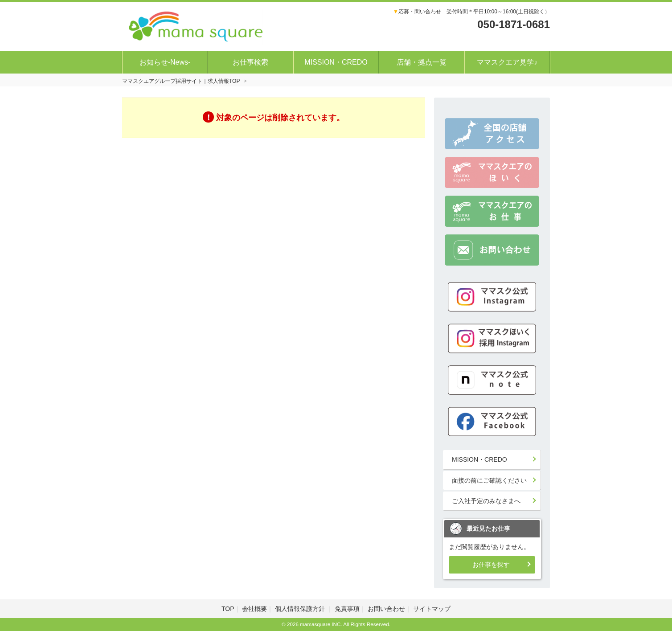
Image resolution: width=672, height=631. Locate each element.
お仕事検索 (250, 62)
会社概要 (254, 609)
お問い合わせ (386, 609)
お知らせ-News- (165, 62)
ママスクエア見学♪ (507, 62)
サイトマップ (432, 609)
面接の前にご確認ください (489, 480)
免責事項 (347, 609)
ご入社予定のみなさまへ (486, 501)
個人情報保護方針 (301, 609)
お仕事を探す (491, 565)
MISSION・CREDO (336, 62)
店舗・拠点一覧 (422, 62)
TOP (228, 609)
